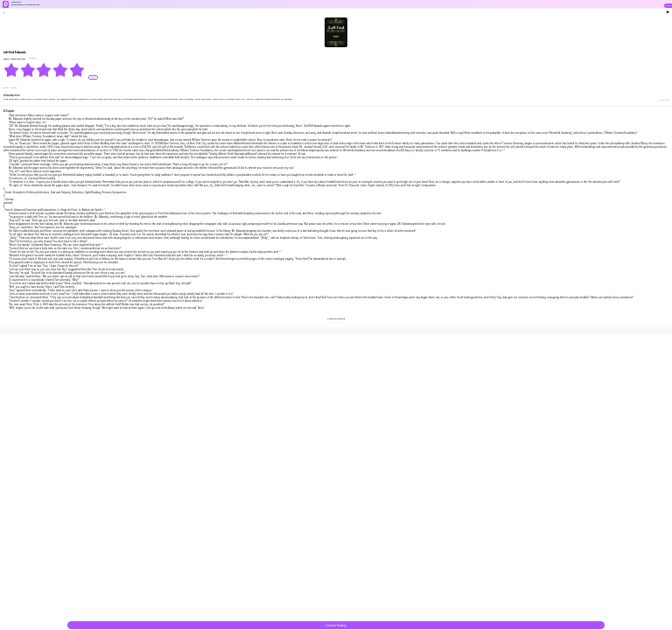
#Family (6, 88)
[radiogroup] (44, 70)
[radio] (12, 70)
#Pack (14, 88)
